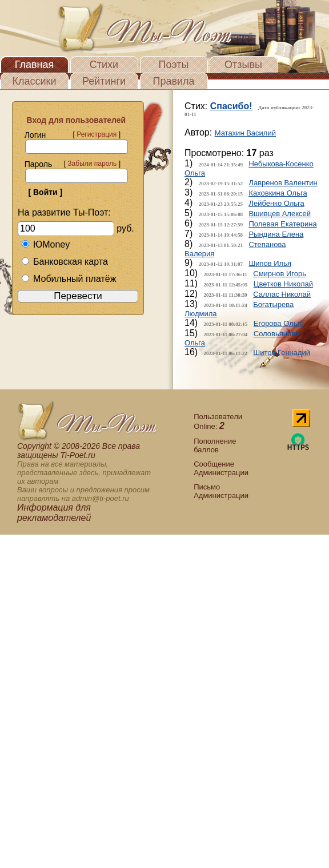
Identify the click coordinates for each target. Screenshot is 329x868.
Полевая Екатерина (282, 224)
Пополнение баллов (215, 445)
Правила (173, 81)
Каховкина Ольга (278, 193)
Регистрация (97, 134)
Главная (35, 65)
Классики (35, 81)
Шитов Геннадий (282, 353)
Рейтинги (104, 81)
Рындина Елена (276, 234)
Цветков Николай (283, 284)
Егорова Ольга (279, 323)
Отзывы (243, 65)
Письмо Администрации (221, 491)
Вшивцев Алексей (280, 214)
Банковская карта (65, 262)
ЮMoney (45, 244)
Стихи (104, 65)
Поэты (174, 65)
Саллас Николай (282, 294)
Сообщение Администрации (221, 468)
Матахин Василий (245, 133)
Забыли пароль (92, 164)
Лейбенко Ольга (276, 203)
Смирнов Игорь (280, 274)
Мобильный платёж (69, 279)
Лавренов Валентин (283, 183)
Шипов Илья (270, 263)
